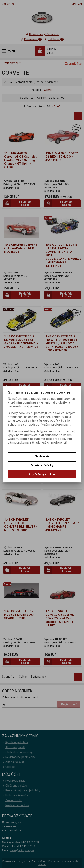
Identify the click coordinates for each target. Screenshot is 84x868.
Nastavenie (42, 456)
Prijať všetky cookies (42, 474)
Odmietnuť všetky (42, 465)
